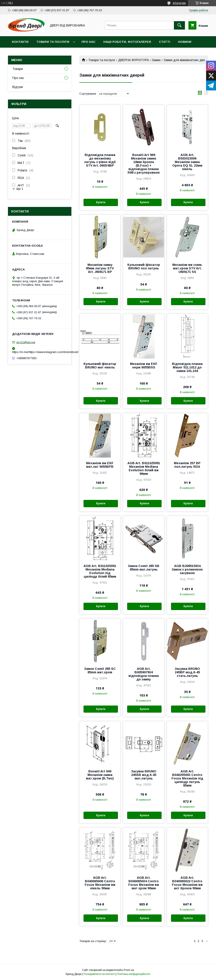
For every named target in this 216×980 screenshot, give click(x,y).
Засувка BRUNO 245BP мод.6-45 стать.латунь (187, 672)
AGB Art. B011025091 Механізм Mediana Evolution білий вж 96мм (144, 468)
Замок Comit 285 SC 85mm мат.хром (100, 670)
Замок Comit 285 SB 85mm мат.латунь (144, 568)
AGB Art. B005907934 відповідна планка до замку (144, 674)
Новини (185, 42)
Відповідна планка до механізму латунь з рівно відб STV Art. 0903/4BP (100, 160)
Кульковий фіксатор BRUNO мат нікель (100, 366)
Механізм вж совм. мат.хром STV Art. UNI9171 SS (187, 268)
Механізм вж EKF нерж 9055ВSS (144, 366)
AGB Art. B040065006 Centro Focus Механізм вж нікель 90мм (100, 883)
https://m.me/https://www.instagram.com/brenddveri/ (40, 352)
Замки (156, 60)
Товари (18, 69)
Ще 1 (20, 189)
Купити (101, 202)
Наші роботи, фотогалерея (127, 42)
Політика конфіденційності (134, 974)
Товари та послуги (53, 42)
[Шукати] (179, 25)
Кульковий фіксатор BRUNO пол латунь (144, 267)
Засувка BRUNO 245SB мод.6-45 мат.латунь (144, 775)
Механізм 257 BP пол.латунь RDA (187, 465)
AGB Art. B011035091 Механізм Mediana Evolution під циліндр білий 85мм (100, 571)
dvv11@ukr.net (26, 342)
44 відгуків (179, 3)
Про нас (88, 42)
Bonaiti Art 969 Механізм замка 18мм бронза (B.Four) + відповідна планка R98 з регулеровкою (144, 164)
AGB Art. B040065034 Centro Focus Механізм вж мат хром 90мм (144, 883)
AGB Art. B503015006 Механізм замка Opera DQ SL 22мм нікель (187, 162)
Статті (165, 42)
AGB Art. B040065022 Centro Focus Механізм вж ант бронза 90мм (187, 883)
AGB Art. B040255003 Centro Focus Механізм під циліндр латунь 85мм (187, 778)
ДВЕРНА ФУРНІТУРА (133, 60)
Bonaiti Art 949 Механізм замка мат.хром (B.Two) (100, 775)
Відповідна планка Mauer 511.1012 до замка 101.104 (187, 367)
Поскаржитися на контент (99, 974)
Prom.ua (129, 970)
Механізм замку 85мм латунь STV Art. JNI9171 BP (100, 268)
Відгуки (18, 87)
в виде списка (206, 94)
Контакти (20, 42)
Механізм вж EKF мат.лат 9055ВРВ (100, 465)
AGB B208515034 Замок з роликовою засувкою (187, 569)
